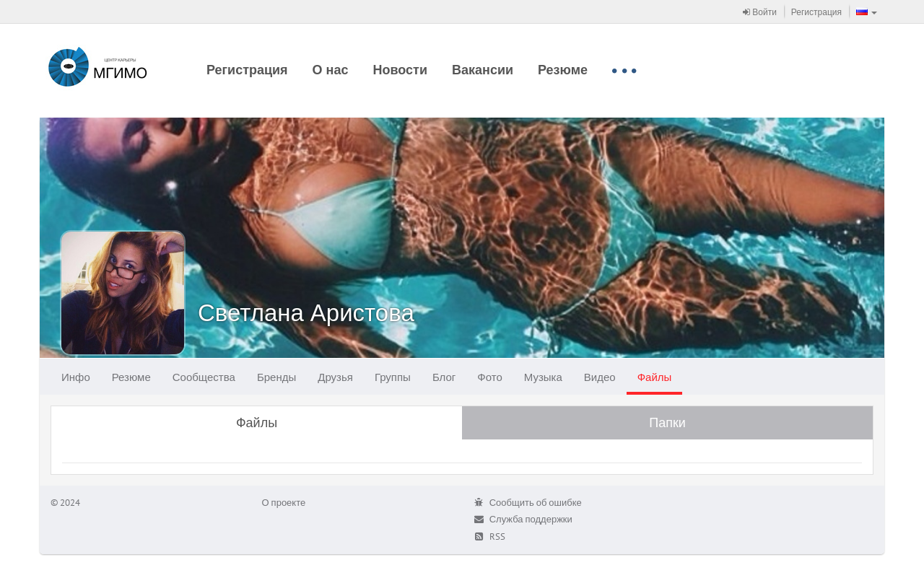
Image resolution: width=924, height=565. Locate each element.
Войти (760, 12)
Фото (489, 377)
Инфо (76, 377)
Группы (393, 377)
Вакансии (483, 70)
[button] (867, 12)
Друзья (335, 377)
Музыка (543, 377)
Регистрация (816, 12)
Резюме (563, 70)
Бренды (276, 377)
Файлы (655, 377)
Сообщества (204, 377)
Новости (400, 70)
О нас (331, 70)
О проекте (284, 503)
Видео (600, 377)
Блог (444, 377)
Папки (667, 422)
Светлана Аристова (306, 312)
